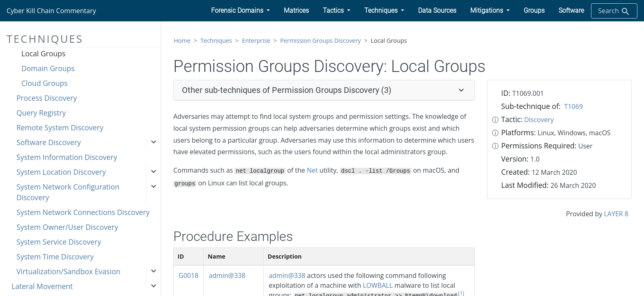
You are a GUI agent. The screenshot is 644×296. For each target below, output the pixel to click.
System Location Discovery (61, 172)
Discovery (539, 120)
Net (312, 170)
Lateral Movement (42, 286)
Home (182, 40)
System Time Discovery (55, 257)
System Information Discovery (67, 157)
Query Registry (41, 113)
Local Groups (44, 53)
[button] (240, 11)
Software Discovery (49, 142)
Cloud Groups (45, 83)
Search (614, 11)
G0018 (189, 275)
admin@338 (227, 275)
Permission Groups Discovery (320, 40)
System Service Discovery (59, 242)
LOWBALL (378, 285)
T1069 (574, 106)
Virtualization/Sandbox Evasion (68, 271)
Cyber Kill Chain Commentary (51, 11)
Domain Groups (48, 68)
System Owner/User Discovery (67, 227)
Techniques (216, 40)
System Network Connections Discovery (83, 212)
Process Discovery (47, 98)
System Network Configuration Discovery (68, 192)
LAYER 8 (616, 214)
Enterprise (256, 40)
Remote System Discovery (60, 127)
